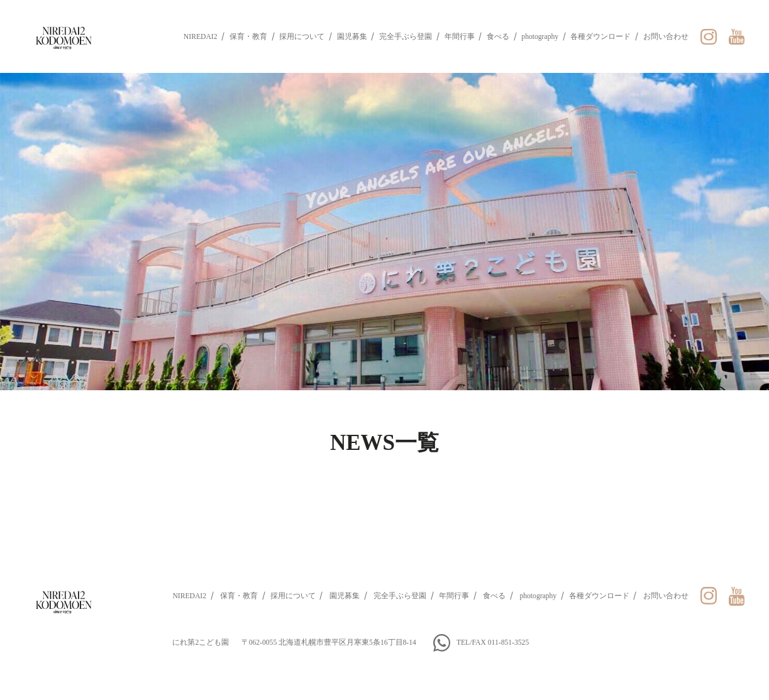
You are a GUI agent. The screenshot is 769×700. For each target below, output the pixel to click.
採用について (302, 37)
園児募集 (352, 37)
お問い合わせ (666, 37)
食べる (498, 37)
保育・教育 (248, 37)
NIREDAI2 (201, 37)
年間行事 (460, 37)
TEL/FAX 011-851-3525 (493, 643)
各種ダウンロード (600, 37)
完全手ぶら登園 (406, 37)
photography (540, 37)
